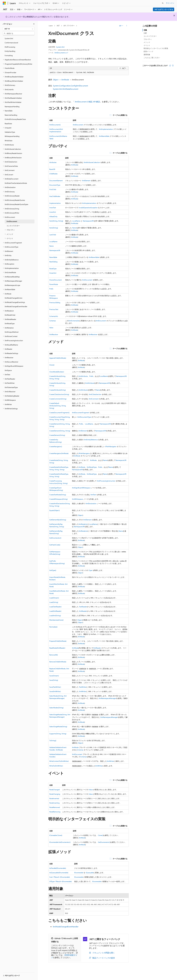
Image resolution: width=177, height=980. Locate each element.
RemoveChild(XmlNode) (58, 662)
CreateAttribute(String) (58, 390)
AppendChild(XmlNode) (58, 358)
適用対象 (147, 55)
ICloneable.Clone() (56, 835)
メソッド (147, 42)
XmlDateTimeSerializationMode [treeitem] (16, 183)
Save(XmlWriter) (55, 691)
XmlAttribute (83, 376)
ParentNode (54, 284)
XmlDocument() (55, 125)
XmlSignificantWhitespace (81, 488)
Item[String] (54, 228)
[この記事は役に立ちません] (173, 66)
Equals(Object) (54, 510)
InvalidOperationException (88, 208)
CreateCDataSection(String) (59, 394)
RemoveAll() (54, 655)
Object (56, 80)
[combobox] (19, 29)
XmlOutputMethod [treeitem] (12, 332)
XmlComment (94, 399)
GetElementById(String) (58, 520)
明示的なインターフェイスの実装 (156, 48)
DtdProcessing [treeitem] (10, 47)
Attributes (53, 162)
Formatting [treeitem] (9, 55)
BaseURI (52, 169)
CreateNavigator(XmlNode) (59, 453)
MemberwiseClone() (56, 620)
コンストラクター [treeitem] (13, 226)
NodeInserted (54, 798)
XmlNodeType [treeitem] (10, 323)
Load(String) (54, 602)
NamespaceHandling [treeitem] (12, 106)
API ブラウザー (69, 26)
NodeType (53, 269)
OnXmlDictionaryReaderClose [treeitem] (15, 119)
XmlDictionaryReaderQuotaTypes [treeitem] (16, 204)
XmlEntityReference (91, 440)
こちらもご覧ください (152, 58)
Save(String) (54, 680)
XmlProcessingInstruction (106, 481)
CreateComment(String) (58, 399)
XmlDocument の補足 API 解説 (87, 102)
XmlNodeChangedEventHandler (66, 927)
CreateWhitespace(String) (58, 499)
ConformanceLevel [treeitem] (11, 43)
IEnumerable (79, 873)
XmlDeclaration (91, 503)
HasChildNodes (55, 196)
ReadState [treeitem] (8, 124)
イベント (147, 45)
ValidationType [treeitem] (10, 132)
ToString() (53, 740)
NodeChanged (54, 790)
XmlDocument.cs (61, 53)
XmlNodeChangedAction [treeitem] (14, 298)
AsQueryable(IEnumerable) (59, 873)
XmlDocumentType (84, 417)
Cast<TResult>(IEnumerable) (60, 877)
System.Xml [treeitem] (9, 38)
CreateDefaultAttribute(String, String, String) (58, 406)
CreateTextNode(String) (58, 495)
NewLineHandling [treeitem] (11, 115)
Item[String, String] (56, 221)
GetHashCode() (55, 545)
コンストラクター (150, 36)
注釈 (145, 33)
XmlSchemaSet (74, 321)
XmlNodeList (83, 524)
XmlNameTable (104, 136)
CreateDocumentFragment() (59, 413)
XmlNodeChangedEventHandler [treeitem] (16, 306)
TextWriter (83, 687)
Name (74, 228)
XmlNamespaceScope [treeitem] (12, 285)
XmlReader (83, 611)
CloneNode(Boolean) (57, 372)
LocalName (76, 221)
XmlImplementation (106, 129)
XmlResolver (54, 334)
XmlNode (65, 80)
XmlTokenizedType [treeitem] (11, 387)
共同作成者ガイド (64, 956)
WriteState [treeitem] (8, 141)
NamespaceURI (88, 221)
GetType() (53, 570)
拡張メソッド (148, 51)
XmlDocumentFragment (81, 413)
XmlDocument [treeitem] (12, 221)
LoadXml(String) (55, 616)
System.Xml (60, 47)
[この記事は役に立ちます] (170, 66)
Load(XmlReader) (55, 611)
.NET (58, 26)
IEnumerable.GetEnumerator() (60, 842)
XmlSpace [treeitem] (8, 370)
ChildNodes (53, 174)
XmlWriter (83, 691)
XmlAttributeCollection (92, 162)
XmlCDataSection (95, 394)
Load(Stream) (54, 598)
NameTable (53, 257)
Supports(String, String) (58, 734)
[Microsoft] (4, 3)
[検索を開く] (163, 3)
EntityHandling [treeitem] (10, 51)
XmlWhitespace (78, 499)
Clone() (52, 365)
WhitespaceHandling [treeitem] (12, 136)
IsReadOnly (53, 216)
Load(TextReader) (55, 607)
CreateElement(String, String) (60, 431)
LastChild (53, 235)
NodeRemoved (55, 807)
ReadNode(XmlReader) (57, 648)
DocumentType (55, 185)
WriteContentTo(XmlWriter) (59, 761)
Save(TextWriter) (55, 687)
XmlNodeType (92, 467)
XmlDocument (78, 125)
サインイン (170, 3)
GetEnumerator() (55, 538)
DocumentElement (56, 181)
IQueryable (90, 873)
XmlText (93, 495)
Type (90, 570)
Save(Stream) (54, 676)
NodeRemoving (55, 812)
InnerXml (53, 212)
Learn (51, 26)
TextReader (83, 607)
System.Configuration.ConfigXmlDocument (70, 86)
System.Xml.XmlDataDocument (66, 89)
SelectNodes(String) (56, 708)
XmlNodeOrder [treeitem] (10, 315)
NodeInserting (54, 803)
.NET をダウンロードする (164, 9)
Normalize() (53, 627)
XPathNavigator (111, 446)
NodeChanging (55, 794)
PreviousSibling (55, 302)
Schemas (53, 321)
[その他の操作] (127, 26)
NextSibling (53, 262)
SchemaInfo (54, 316)
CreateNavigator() (56, 446)
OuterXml (53, 273)
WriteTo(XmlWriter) (56, 766)
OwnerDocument (56, 280)
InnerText (53, 208)
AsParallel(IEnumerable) (58, 868)
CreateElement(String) (57, 435)
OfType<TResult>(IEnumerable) (61, 881)
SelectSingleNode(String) (58, 726)
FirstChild (53, 189)
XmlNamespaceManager (107, 698)
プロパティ (148, 39)
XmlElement (86, 181)
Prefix (51, 289)
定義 (145, 30)
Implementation (55, 203)
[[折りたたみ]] (34, 24)
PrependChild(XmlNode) (58, 641)
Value (51, 328)
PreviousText (54, 309)
